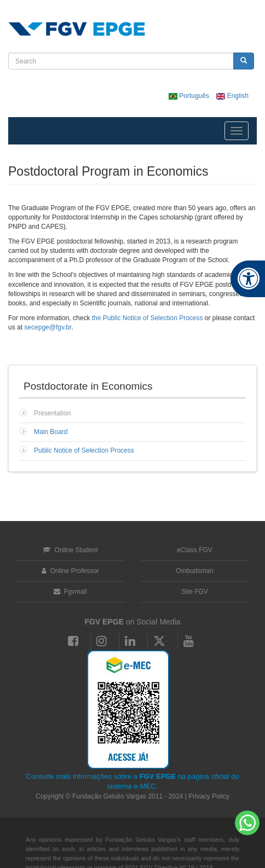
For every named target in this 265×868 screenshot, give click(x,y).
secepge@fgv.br (48, 327)
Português (190, 96)
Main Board (51, 432)
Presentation (52, 413)
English (232, 96)
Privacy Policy (209, 796)
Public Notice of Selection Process (84, 450)
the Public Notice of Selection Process (148, 318)
